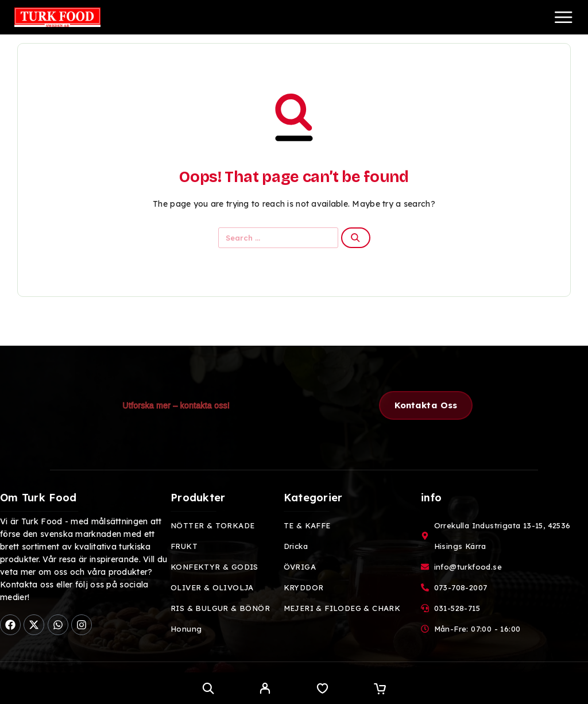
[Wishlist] (322, 690)
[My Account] (265, 690)
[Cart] (380, 690)
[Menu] (563, 17)
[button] (426, 405)
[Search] (208, 688)
